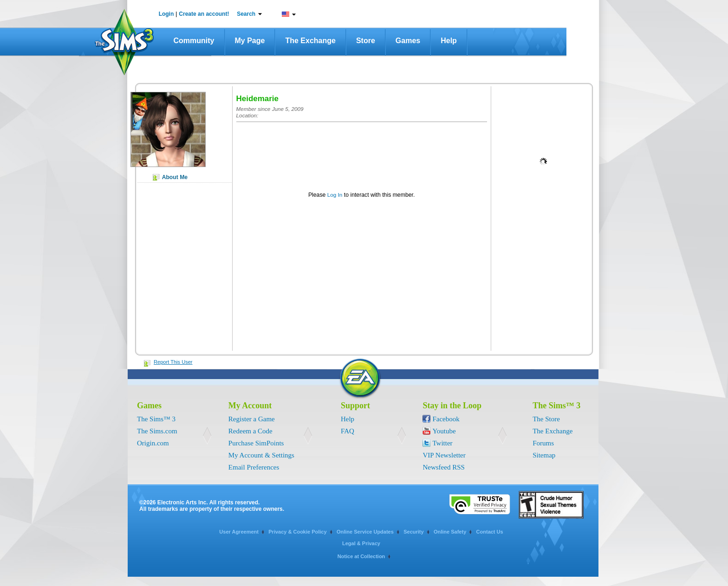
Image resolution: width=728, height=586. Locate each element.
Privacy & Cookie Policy (297, 532)
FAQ (348, 431)
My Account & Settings (261, 455)
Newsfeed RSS (443, 467)
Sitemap (544, 455)
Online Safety (450, 532)
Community (194, 41)
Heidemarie (257, 99)
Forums (543, 443)
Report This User (173, 362)
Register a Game (252, 419)
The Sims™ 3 (156, 419)
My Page (250, 41)
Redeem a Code (250, 431)
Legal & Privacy (361, 543)
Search (246, 14)
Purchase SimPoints (256, 443)
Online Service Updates (365, 532)
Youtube (444, 431)
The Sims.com (157, 431)
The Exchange (310, 41)
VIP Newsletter (444, 455)
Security (413, 532)
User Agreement (239, 532)
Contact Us (490, 532)
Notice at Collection (361, 556)
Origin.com (153, 443)
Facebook (446, 419)
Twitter (442, 443)
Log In (335, 195)
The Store (546, 419)
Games (408, 41)
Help (449, 41)
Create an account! (204, 14)
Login (166, 14)
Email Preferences (254, 467)
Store (366, 41)
